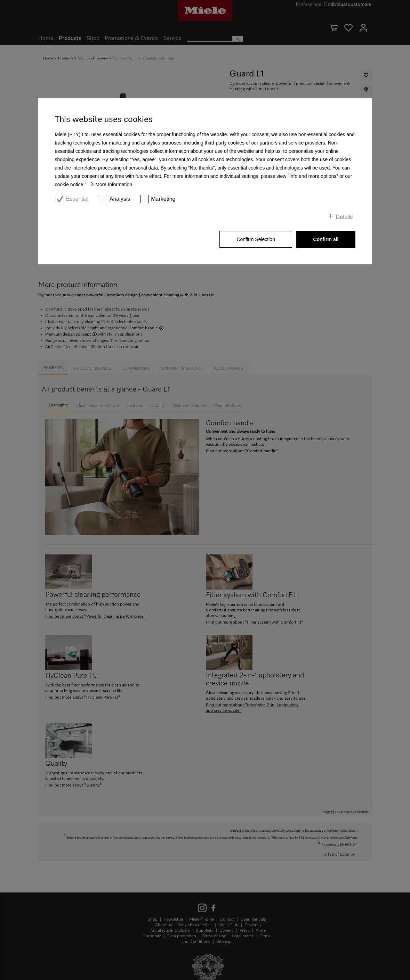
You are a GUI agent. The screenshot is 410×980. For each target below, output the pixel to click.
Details (344, 217)
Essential (77, 199)
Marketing (163, 199)
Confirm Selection (256, 239)
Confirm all (326, 239)
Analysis (120, 199)
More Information (114, 184)
